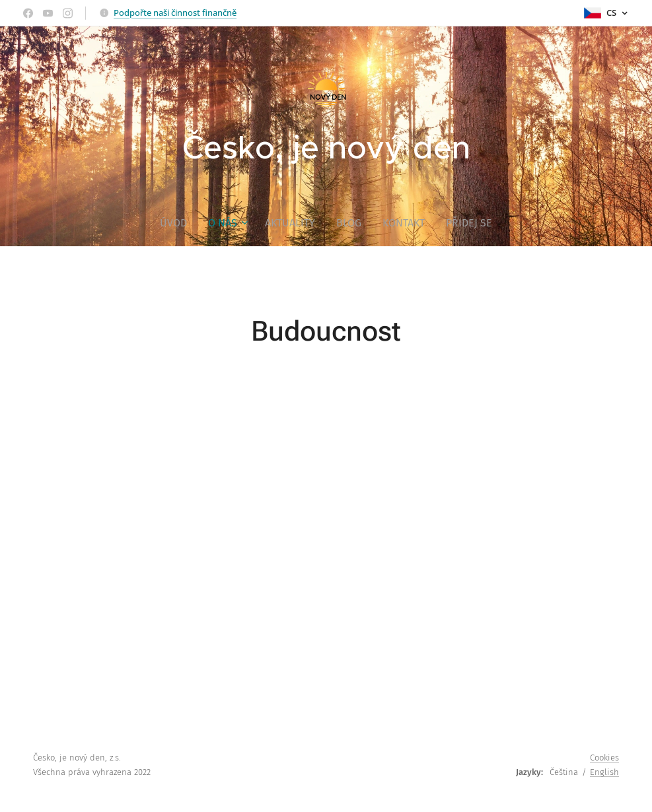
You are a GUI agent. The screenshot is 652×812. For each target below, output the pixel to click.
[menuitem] (179, 223)
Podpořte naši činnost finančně (175, 13)
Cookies (604, 758)
